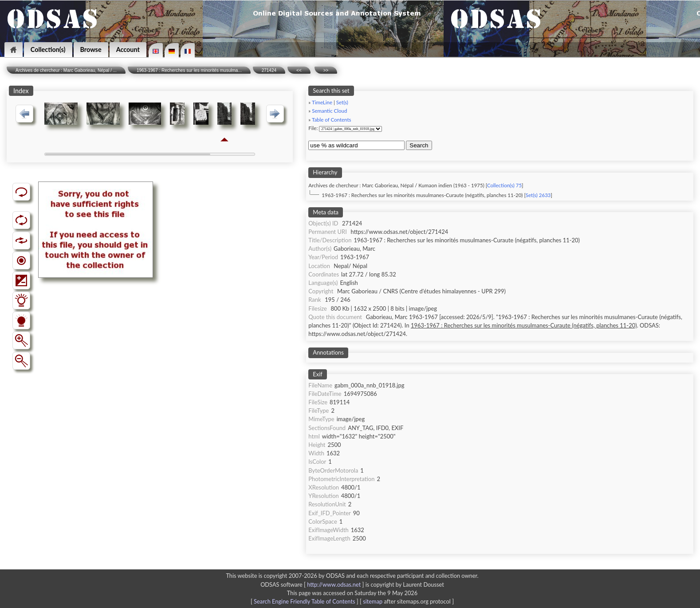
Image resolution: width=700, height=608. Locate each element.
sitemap (373, 601)
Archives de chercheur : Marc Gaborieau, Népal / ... (66, 70)
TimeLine (322, 102)
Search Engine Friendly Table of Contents (304, 601)
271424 (269, 70)
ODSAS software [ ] (313, 584)
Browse (91, 49)
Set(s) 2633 (538, 195)
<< (299, 70)
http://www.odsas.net (334, 584)
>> (326, 70)
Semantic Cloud (329, 111)
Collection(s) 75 (504, 185)
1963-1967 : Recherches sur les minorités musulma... (189, 70)
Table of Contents (332, 120)
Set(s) (342, 102)
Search (419, 145)
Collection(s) (48, 49)
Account (128, 49)
